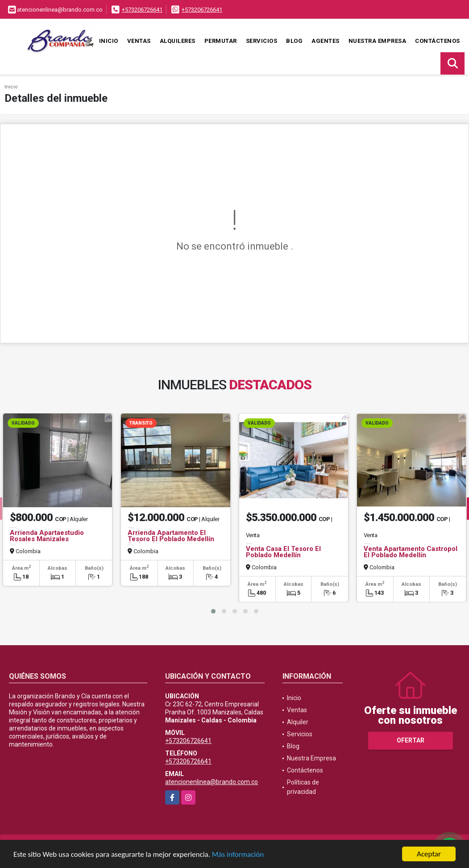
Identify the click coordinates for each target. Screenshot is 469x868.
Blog (294, 41)
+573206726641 (142, 10)
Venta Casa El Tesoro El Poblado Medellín (283, 552)
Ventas (139, 41)
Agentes (326, 41)
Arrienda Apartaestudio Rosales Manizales (47, 536)
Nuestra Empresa (378, 41)
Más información (238, 855)
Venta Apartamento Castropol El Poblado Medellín (411, 552)
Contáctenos (438, 41)
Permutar (221, 41)
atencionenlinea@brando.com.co (212, 782)
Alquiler (298, 722)
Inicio (109, 41)
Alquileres (178, 41)
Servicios (262, 41)
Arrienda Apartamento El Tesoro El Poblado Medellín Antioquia (171, 539)
